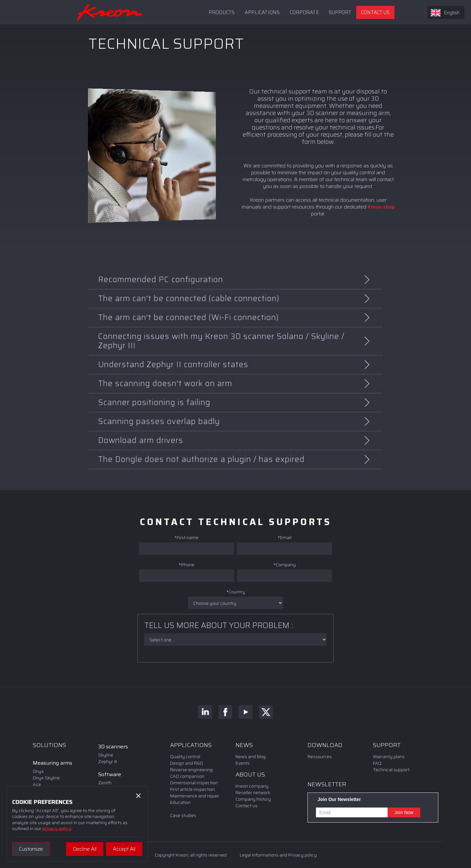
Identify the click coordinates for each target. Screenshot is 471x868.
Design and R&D (187, 763)
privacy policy (57, 828)
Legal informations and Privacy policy (278, 855)
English (445, 13)
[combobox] (446, 12)
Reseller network (253, 792)
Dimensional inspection (194, 783)
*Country (236, 592)
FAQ (377, 763)
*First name (186, 537)
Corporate (304, 12)
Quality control (185, 757)
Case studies (183, 815)
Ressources (320, 757)
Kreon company (252, 786)
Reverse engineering (191, 770)
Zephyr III (108, 761)
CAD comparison (187, 776)
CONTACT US (375, 12)
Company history (253, 799)
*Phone (186, 565)
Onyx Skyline (46, 778)
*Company (285, 565)
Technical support (391, 770)
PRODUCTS (222, 12)
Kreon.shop (381, 207)
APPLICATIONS (262, 12)
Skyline (106, 755)
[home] (109, 12)
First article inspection (192, 789)
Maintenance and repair (195, 796)
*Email (285, 537)
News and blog (251, 757)
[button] (340, 12)
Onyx (38, 771)
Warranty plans (389, 757)
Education (180, 802)
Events (243, 763)
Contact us (246, 806)
